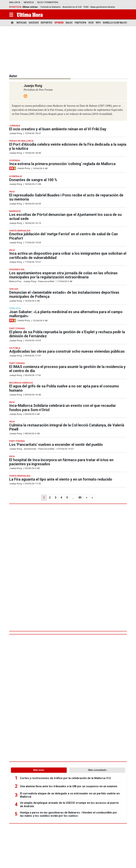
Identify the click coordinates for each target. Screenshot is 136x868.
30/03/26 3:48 (32, 468)
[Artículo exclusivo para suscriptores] (13, 168)
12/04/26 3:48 (40, 320)
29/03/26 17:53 (33, 483)
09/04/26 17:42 (33, 375)
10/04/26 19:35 (33, 340)
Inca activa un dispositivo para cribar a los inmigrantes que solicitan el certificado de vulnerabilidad (68, 255)
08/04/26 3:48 (32, 433)
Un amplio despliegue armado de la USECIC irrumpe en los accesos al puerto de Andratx (69, 804)
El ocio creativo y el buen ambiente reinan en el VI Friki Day (58, 129)
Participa (80, 23)
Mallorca (15, 2)
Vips (98, 23)
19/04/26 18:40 (33, 153)
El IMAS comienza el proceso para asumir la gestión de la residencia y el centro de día (67, 369)
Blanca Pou (15, 281)
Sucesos (34, 23)
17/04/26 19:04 (33, 242)
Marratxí (15, 211)
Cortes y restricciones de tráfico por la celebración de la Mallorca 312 (65, 778)
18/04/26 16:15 (33, 223)
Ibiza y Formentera (48, 2)
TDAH (86, 7)
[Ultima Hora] (30, 14)
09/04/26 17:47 (33, 356)
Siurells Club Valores (116, 23)
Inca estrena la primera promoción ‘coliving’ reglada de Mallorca (62, 164)
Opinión (59, 23)
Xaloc (69, 23)
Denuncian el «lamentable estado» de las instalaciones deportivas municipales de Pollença (64, 294)
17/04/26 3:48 (65, 281)
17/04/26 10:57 (33, 262)
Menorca (29, 2)
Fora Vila (15, 308)
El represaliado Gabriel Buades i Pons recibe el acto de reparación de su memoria (66, 197)
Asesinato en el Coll (72, 7)
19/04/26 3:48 (40, 168)
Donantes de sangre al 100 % (33, 180)
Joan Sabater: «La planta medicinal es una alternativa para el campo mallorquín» (66, 314)
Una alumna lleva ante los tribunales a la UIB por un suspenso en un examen (69, 786)
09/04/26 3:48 (32, 414)
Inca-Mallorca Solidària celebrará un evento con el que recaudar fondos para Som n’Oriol (63, 408)
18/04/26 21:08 (33, 184)
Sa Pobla (15, 348)
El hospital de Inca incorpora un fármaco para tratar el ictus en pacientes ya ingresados (61, 462)
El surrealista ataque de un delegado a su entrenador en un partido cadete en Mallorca (70, 795)
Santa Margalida (20, 231)
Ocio (91, 23)
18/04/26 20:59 (33, 204)
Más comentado (97, 770)
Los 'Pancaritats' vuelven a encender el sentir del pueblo (56, 445)
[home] (12, 23)
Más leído (39, 770)
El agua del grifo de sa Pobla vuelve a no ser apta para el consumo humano (64, 388)
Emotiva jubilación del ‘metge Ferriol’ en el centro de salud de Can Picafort (64, 236)
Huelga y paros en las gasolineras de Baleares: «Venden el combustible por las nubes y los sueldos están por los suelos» (69, 814)
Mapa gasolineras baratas (103, 7)
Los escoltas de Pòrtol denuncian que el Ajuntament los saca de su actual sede (65, 217)
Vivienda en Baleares (51, 7)
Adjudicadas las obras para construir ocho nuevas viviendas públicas (67, 351)
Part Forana (17, 328)
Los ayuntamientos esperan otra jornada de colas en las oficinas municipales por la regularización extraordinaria (63, 275)
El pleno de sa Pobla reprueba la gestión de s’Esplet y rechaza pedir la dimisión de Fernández (67, 334)
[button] (11, 14)
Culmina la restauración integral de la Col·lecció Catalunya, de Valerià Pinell (67, 427)
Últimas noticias (30, 7)
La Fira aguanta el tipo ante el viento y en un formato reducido (61, 479)
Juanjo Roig (16, 133)
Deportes (46, 23)
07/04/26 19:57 (66, 449)
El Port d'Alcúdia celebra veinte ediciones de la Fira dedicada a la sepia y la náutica (68, 146)
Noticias (22, 23)
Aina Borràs (30, 449)
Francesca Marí (46, 281)
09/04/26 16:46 (33, 395)
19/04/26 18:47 (33, 133)
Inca (12, 191)
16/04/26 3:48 (32, 301)
